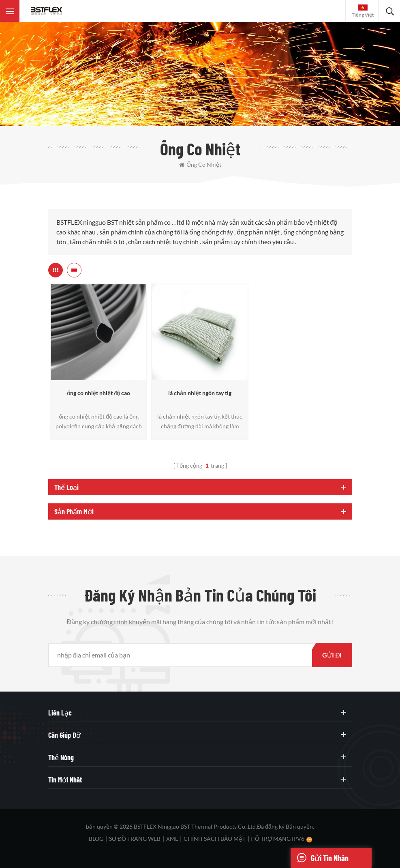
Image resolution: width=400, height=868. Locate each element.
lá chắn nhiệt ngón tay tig (200, 393)
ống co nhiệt (200, 164)
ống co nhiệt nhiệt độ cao (98, 393)
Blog (96, 839)
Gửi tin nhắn (320, 858)
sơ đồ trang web (135, 839)
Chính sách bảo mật (215, 839)
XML (172, 839)
